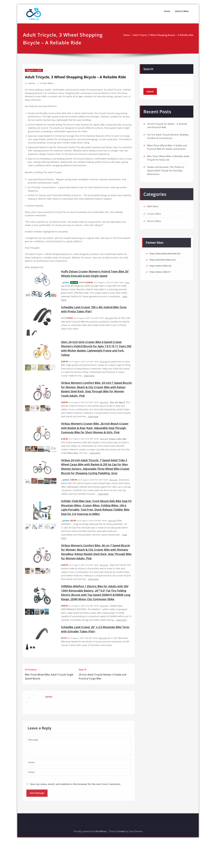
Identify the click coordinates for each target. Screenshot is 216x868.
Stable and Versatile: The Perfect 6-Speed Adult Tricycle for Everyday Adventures (166, 171)
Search (148, 69)
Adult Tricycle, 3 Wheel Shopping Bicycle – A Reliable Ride (163, 35)
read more (97, 389)
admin (32, 83)
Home (167, 11)
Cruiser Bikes (47, 83)
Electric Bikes (182, 11)
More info (109, 329)
